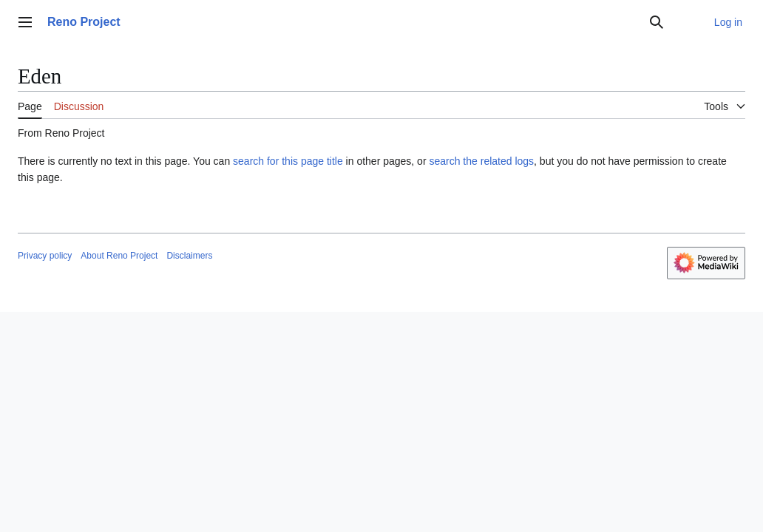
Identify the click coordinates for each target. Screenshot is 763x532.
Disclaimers (189, 256)
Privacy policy (45, 256)
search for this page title (288, 161)
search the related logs (481, 161)
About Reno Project (119, 256)
